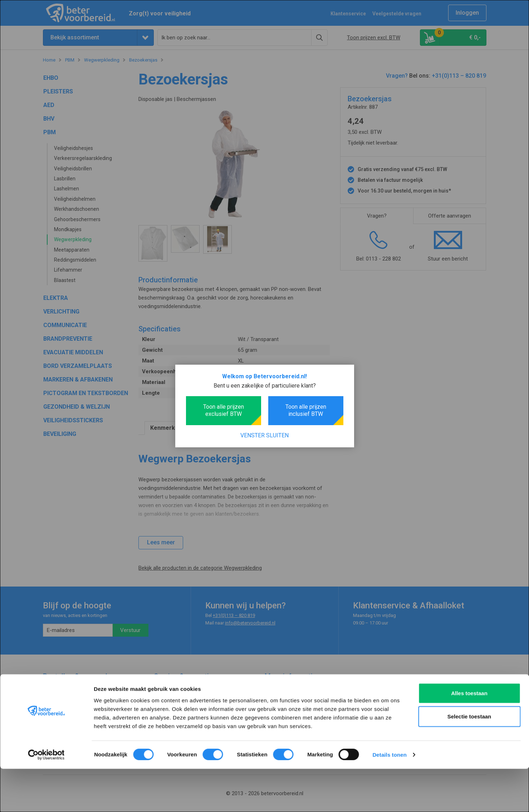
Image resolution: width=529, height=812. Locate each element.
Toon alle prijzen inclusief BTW (306, 410)
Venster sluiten (264, 435)
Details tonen (389, 798)
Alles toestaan (469, 736)
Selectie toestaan (469, 760)
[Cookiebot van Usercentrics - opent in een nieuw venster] (46, 798)
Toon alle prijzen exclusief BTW (224, 410)
